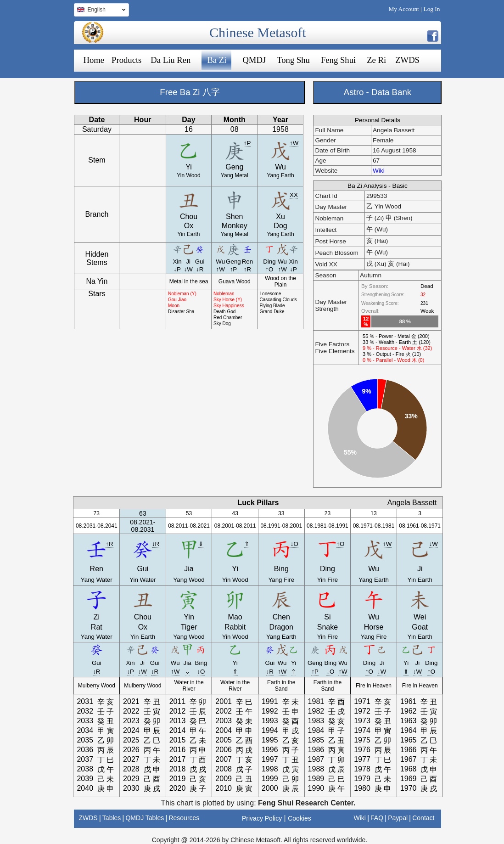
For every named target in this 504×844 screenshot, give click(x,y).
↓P (177, 269)
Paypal (398, 818)
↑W (294, 143)
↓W (188, 269)
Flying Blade (272, 306)
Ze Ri (376, 60)
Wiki (379, 171)
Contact (423, 818)
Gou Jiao (177, 300)
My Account (403, 9)
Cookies (300, 818)
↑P (247, 143)
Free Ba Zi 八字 (190, 92)
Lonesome (271, 294)
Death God (224, 312)
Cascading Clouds (278, 300)
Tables (112, 818)
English (100, 11)
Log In (432, 9)
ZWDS (407, 60)
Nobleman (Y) (182, 294)
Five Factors (332, 344)
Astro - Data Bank (378, 92)
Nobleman (224, 294)
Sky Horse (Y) (228, 300)
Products (126, 60)
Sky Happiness (229, 306)
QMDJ (254, 60)
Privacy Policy (262, 818)
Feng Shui (338, 60)
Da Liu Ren (171, 60)
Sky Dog (222, 324)
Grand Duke (272, 312)
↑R (247, 269)
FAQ (377, 818)
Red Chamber (228, 318)
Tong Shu (293, 60)
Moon (174, 306)
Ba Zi (217, 60)
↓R (200, 269)
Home (94, 60)
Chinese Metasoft (258, 32)
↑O (269, 269)
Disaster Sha (181, 312)
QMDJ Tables (145, 818)
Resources (184, 818)
